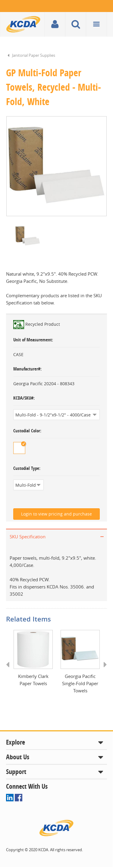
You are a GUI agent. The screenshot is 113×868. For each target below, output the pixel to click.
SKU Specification (28, 537)
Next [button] (103, 671)
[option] (56, 166)
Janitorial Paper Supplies (34, 55)
